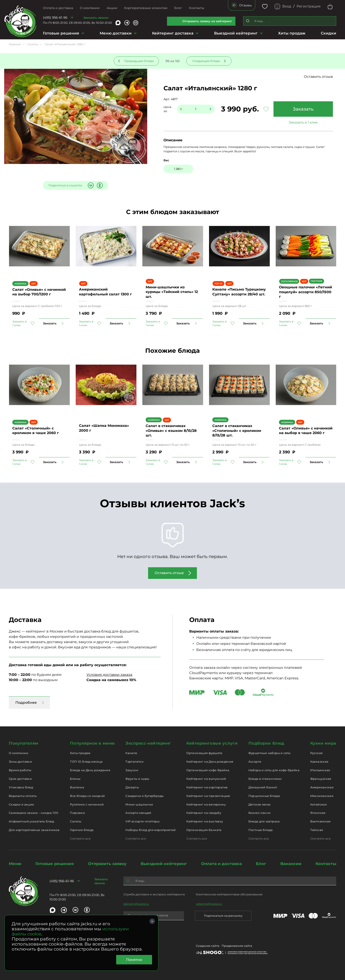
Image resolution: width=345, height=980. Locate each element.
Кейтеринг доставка (173, 33)
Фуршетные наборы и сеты (270, 753)
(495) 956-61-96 (55, 17)
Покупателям (24, 743)
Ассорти (255, 762)
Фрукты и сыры (137, 779)
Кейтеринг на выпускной (206, 779)
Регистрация (309, 6)
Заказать (303, 109)
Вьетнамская (320, 821)
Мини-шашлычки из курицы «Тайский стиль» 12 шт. (172, 292)
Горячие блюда (82, 830)
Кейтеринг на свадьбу (204, 813)
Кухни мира (323, 743)
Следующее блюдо (206, 61)
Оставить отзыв (318, 77)
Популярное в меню (92, 743)
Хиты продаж (292, 33)
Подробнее (26, 703)
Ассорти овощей (138, 813)
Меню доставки (116, 33)
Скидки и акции (21, 804)
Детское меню (260, 804)
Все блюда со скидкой (87, 796)
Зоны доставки (20, 762)
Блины (75, 779)
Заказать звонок (96, 18)
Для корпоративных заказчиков (34, 830)
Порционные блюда (264, 796)
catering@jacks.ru (209, 904)
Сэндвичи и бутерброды (144, 796)
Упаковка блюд (21, 787)
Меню (15, 864)
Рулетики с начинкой (87, 804)
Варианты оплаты (23, 796)
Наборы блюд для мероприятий (151, 830)
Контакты (197, 8)
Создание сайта (208, 946)
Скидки (328, 33)
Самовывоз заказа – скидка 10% (34, 813)
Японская (318, 813)
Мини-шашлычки (139, 804)
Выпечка (77, 787)
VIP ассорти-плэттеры (142, 821)
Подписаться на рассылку (223, 916)
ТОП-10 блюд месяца (86, 762)
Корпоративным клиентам (146, 8)
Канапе (131, 753)
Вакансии (291, 864)
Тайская (317, 830)
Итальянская (320, 770)
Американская (322, 787)
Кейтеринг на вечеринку (206, 804)
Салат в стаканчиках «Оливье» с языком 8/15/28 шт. (171, 431)
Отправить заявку (107, 864)
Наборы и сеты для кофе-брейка (274, 770)
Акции (112, 8)
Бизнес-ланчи (260, 813)
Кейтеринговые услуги (212, 743)
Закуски (132, 770)
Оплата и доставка (58, 8)
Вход (287, 6)
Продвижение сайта (237, 946)
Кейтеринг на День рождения (210, 762)
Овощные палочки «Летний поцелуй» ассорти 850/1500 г (306, 292)
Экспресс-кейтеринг (148, 743)
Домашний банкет (263, 787)
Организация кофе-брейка (208, 770)
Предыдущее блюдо (139, 61)
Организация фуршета (204, 753)
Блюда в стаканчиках (265, 779)
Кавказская (319, 762)
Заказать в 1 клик (303, 122)
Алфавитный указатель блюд (31, 821)
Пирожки (77, 813)
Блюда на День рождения (90, 770)
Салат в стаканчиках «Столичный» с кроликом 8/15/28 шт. (237, 431)
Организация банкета (204, 830)
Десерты (132, 787)
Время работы (20, 770)
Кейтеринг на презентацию (208, 796)
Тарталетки (134, 762)
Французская (321, 779)
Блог (178, 8)
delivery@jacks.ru (136, 904)
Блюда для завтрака (264, 821)
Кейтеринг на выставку (205, 821)
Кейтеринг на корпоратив (207, 787)
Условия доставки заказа (109, 675)
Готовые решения (61, 33)
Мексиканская (322, 796)
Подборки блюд (266, 743)
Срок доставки (20, 779)
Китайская (319, 804)
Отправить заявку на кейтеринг (207, 21)
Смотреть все (80, 838)
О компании (90, 8)
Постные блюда (261, 830)
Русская (317, 753)
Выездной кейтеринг (236, 33)
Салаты (76, 821)
